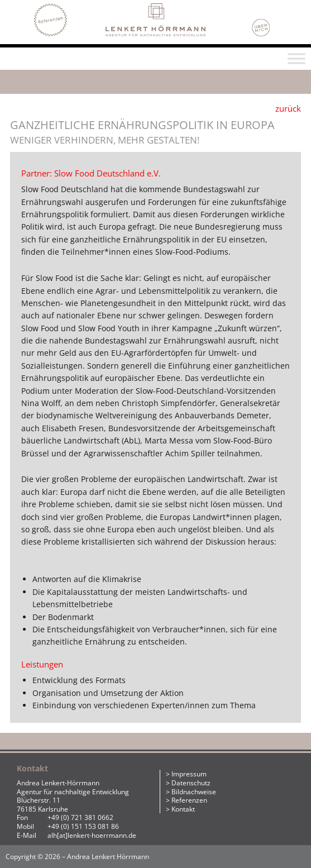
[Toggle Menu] (296, 58)
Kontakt (183, 809)
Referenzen (189, 800)
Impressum (189, 774)
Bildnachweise (194, 792)
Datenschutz (191, 783)
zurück (288, 108)
